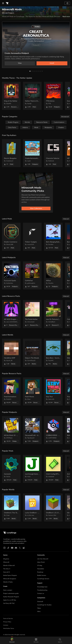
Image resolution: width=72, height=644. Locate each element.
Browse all (65, 117)
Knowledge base (42, 587)
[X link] (20, 548)
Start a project (8, 590)
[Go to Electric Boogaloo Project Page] (11, 153)
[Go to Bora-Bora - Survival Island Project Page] (53, 353)
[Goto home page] (7, 3)
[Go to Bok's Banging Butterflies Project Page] (53, 237)
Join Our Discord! (43, 559)
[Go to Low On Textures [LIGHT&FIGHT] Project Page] (53, 314)
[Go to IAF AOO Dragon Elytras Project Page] (11, 314)
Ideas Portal (41, 562)
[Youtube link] (12, 548)
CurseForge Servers (43, 579)
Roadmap (40, 572)
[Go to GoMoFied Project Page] (32, 275)
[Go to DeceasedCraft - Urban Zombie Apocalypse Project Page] (32, 430)
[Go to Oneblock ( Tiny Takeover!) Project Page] (11, 508)
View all (66, 219)
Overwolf (40, 602)
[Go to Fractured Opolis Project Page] (11, 275)
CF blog (40, 566)
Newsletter (41, 569)
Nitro (39, 612)
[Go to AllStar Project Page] (53, 275)
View (20, 63)
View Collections (36, 208)
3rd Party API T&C (9, 603)
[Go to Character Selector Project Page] (53, 153)
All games (6, 559)
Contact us (41, 593)
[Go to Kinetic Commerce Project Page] (11, 237)
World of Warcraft (9, 566)
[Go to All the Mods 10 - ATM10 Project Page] (11, 430)
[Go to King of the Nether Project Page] (11, 96)
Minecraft (6, 562)
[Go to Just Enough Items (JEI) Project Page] (32, 469)
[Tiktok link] (8, 548)
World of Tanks (8, 582)
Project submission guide (11, 593)
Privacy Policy (7, 622)
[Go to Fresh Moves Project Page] (32, 391)
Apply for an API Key (10, 600)
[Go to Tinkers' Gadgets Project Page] (32, 237)
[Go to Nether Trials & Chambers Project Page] (32, 96)
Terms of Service (8, 619)
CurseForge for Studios (44, 605)
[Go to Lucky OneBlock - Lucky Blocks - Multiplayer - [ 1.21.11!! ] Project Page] (32, 508)
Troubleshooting (42, 590)
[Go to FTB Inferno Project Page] (53, 96)
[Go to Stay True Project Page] (53, 391)
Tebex (39, 608)
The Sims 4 (7, 569)
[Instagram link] (4, 548)
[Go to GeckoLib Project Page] (11, 469)
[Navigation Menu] (3, 3)
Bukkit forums (42, 575)
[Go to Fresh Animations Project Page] (11, 391)
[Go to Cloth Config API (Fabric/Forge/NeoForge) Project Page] (53, 469)
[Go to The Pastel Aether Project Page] (32, 314)
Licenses (6, 625)
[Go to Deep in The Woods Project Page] (32, 353)
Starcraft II (7, 572)
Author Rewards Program (11, 597)
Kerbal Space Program (10, 575)
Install (52, 63)
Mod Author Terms (9, 629)
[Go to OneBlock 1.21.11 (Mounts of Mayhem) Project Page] (53, 508)
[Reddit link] (24, 548)
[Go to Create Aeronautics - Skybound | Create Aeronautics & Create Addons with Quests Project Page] (32, 153)
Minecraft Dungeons (10, 579)
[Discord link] (16, 548)
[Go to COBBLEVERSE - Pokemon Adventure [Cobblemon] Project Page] (53, 430)
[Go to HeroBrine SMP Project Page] (11, 353)
